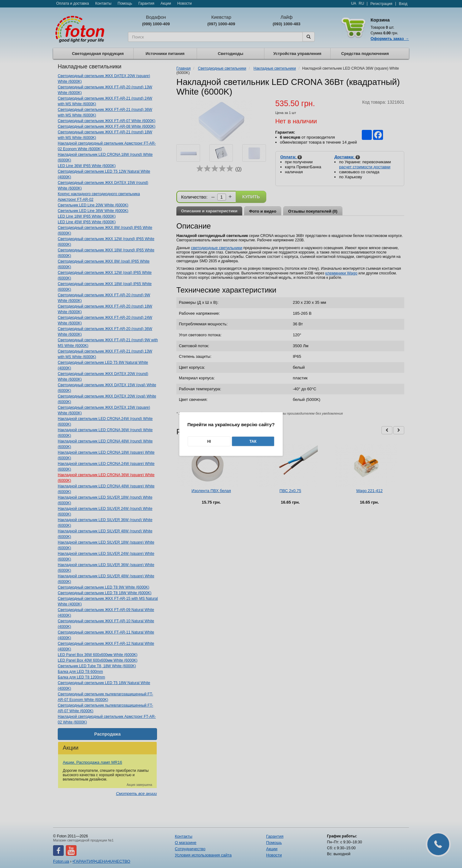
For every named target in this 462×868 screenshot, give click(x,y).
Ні (209, 441)
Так (253, 441)
